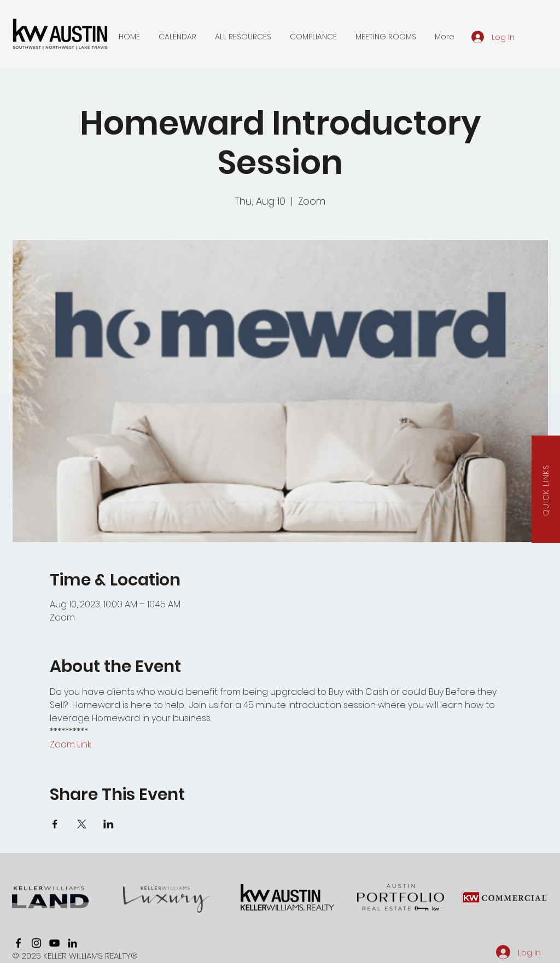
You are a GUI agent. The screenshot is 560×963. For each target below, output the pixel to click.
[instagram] (36, 943)
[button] (177, 37)
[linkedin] (72, 943)
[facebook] (18, 943)
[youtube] (54, 943)
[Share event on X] (82, 824)
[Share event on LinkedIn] (109, 824)
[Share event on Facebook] (55, 824)
